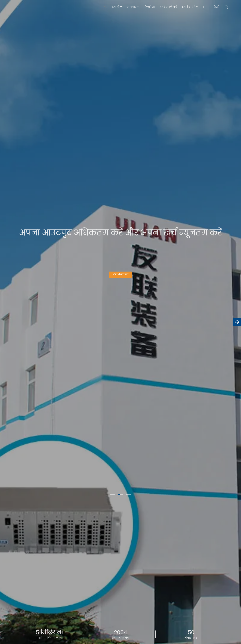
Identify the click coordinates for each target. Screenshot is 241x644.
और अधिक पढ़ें (120, 273)
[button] (113, 494)
